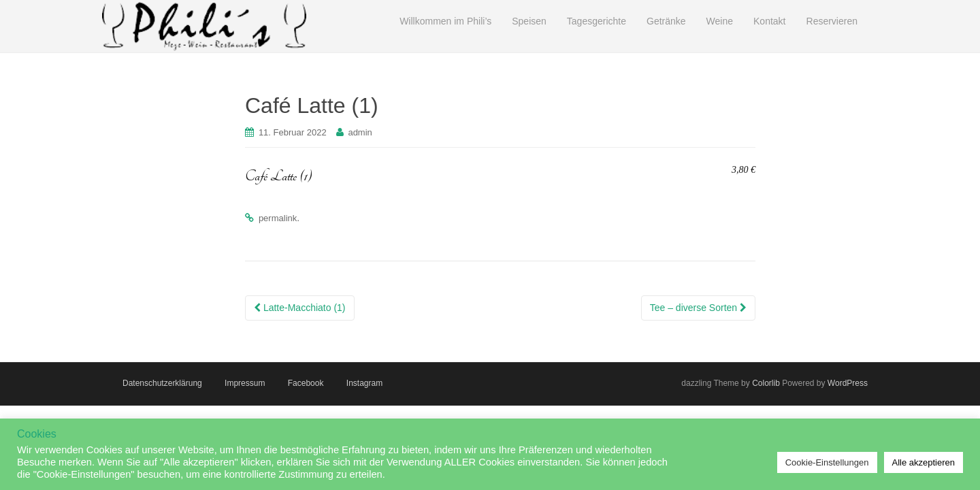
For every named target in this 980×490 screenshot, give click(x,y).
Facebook (306, 383)
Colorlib (766, 383)
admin (360, 132)
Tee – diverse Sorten (698, 308)
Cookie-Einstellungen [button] (827, 462)
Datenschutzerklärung (162, 383)
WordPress (848, 383)
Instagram (364, 383)
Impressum (245, 383)
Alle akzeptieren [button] (924, 462)
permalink (278, 218)
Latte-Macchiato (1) (300, 308)
